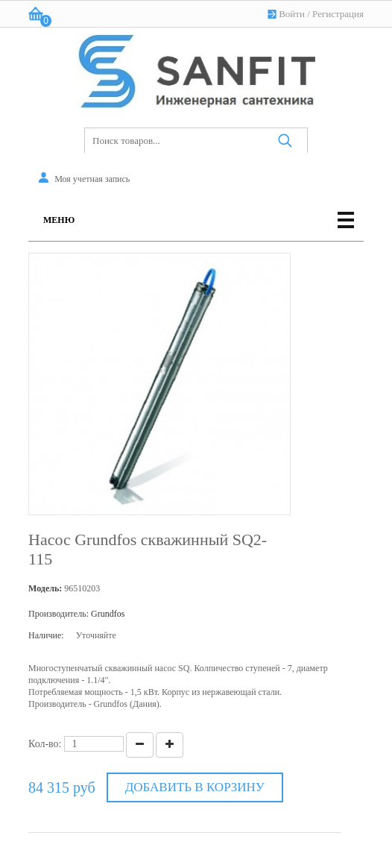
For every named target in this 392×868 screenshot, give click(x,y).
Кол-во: (45, 744)
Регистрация (338, 14)
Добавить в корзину (195, 787)
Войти (292, 14)
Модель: (45, 588)
